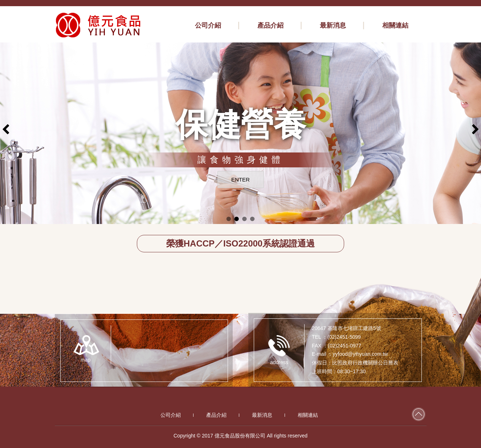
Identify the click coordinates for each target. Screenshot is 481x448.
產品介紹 (216, 415)
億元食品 (98, 25)
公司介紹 (171, 415)
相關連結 (308, 415)
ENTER (240, 180)
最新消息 (262, 415)
